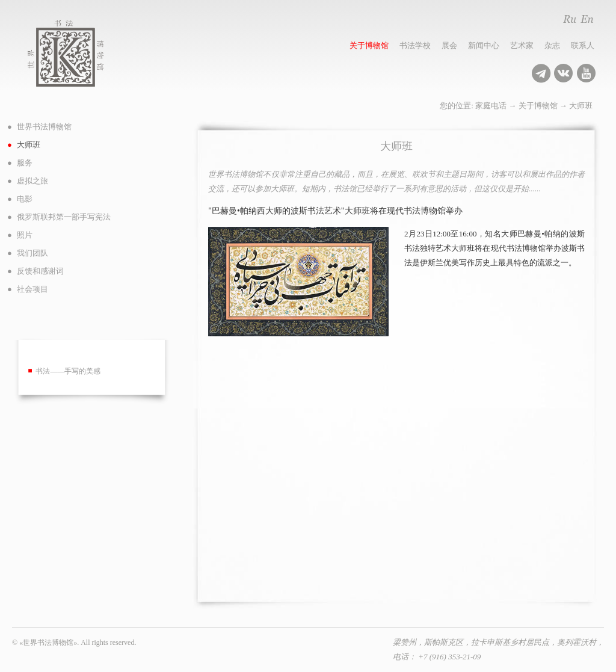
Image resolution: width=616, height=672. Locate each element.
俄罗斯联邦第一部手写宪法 (64, 217)
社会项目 (32, 289)
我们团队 (32, 253)
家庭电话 (491, 106)
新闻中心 (484, 45)
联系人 (583, 45)
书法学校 (415, 45)
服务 (25, 163)
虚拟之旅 (32, 181)
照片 (25, 235)
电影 (25, 199)
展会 (449, 45)
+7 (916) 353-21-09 (449, 657)
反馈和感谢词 (40, 271)
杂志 (552, 45)
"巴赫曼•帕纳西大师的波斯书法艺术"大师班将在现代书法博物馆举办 (335, 211)
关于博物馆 (369, 45)
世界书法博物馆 (79, 53)
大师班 (581, 106)
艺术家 (522, 45)
